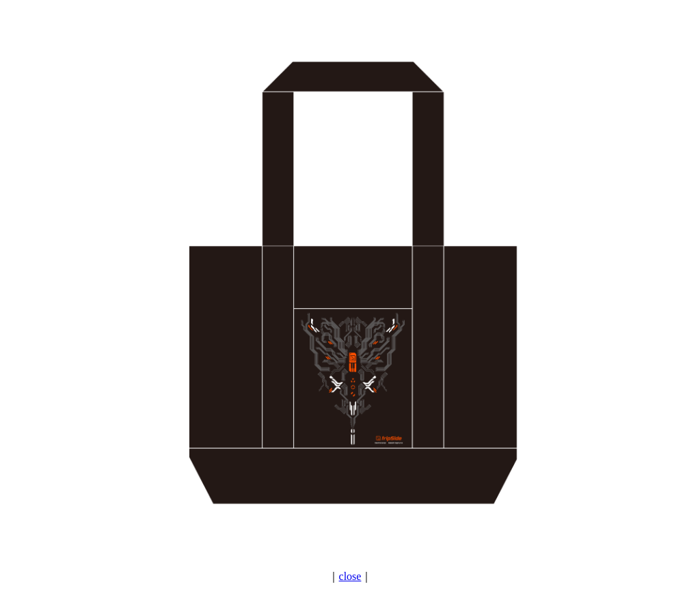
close (350, 576)
